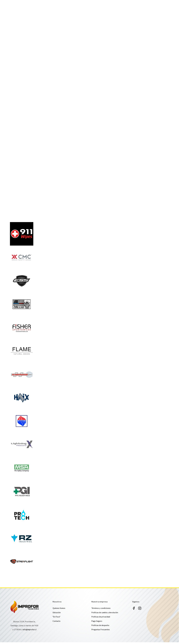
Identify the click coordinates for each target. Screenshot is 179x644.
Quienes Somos (59, 610)
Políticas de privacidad (101, 618)
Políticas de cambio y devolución (105, 614)
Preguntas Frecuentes (101, 631)
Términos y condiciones (101, 610)
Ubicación (57, 614)
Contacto (56, 623)
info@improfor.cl (29, 631)
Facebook (134, 610)
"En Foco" (56, 618)
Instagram (140, 610)
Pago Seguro (97, 623)
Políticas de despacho (100, 627)
